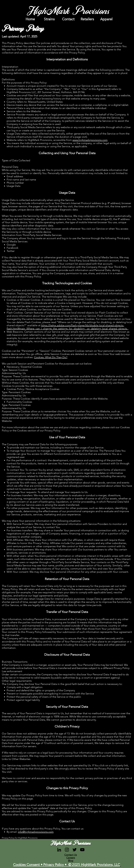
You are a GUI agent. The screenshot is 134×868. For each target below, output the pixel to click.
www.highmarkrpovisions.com (90, 140)
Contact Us (71, 855)
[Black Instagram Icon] (67, 850)
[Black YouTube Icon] (82, 850)
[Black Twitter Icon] (75, 850)
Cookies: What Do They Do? (51, 357)
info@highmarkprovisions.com (36, 832)
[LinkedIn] (59, 850)
